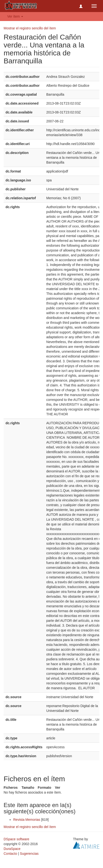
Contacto (10, 854)
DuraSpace (12, 849)
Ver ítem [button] (15, 16)
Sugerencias (29, 854)
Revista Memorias (27, 820)
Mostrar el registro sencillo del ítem (30, 28)
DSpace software (16, 839)
